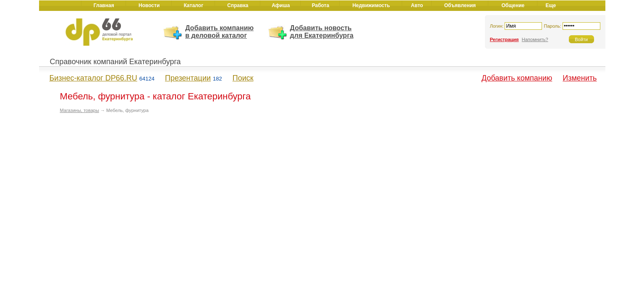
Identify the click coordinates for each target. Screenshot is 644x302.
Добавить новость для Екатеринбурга (322, 32)
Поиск (243, 78)
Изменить (580, 78)
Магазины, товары (80, 110)
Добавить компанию (517, 78)
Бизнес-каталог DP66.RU (93, 78)
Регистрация (504, 39)
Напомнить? (535, 39)
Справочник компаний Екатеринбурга (115, 62)
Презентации (188, 78)
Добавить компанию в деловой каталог (219, 32)
